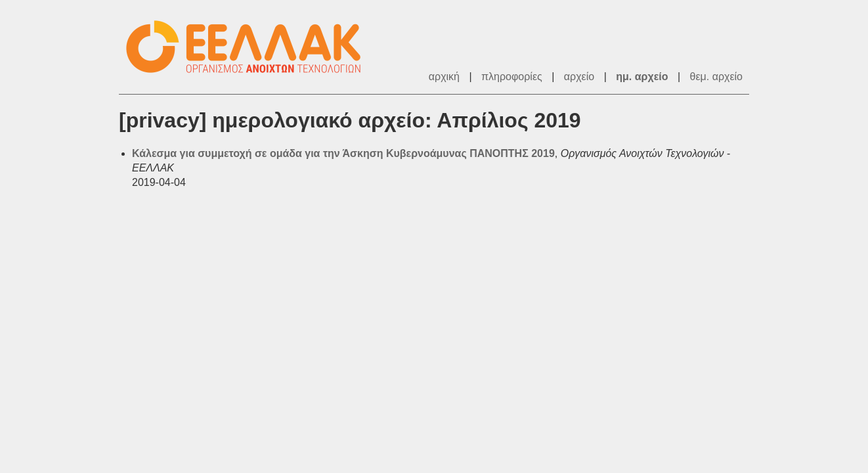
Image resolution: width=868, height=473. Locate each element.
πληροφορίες (512, 77)
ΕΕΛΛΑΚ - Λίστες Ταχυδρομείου (250, 47)
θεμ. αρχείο (716, 77)
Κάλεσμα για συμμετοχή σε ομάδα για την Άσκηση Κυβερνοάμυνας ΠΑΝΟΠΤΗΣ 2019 (343, 153)
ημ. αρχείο (642, 77)
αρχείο (579, 77)
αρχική (444, 77)
